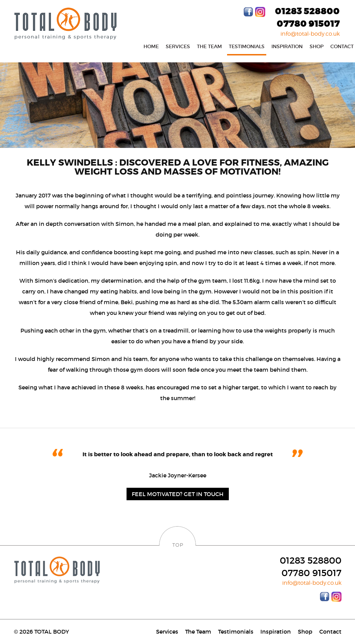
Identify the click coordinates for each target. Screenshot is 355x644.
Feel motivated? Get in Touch (178, 494)
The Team (209, 46)
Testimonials (247, 46)
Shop (317, 46)
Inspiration (287, 46)
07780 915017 (308, 24)
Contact (330, 632)
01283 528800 (307, 11)
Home (151, 46)
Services (178, 46)
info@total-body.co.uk (310, 34)
